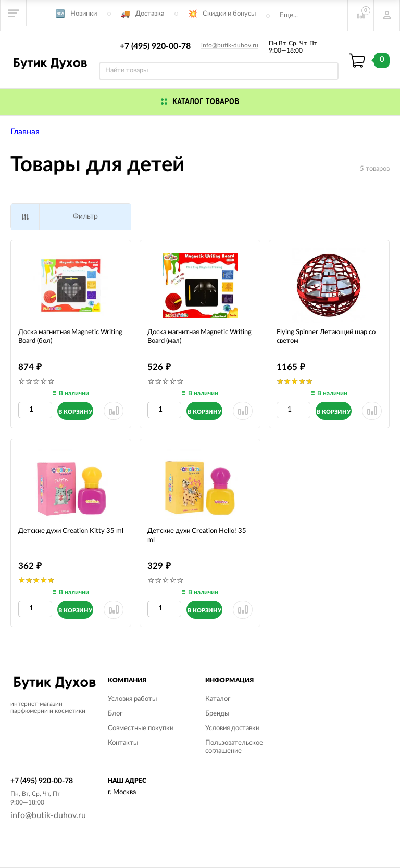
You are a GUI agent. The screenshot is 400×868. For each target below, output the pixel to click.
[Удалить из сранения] (114, 411)
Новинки (84, 14)
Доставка (150, 14)
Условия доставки (232, 728)
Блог (115, 714)
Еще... (289, 15)
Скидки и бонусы (229, 14)
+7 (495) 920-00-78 (155, 46)
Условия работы (132, 699)
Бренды (217, 714)
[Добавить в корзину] (75, 411)
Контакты (123, 743)
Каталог (218, 699)
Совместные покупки (141, 728)
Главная (25, 132)
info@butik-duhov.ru (230, 45)
